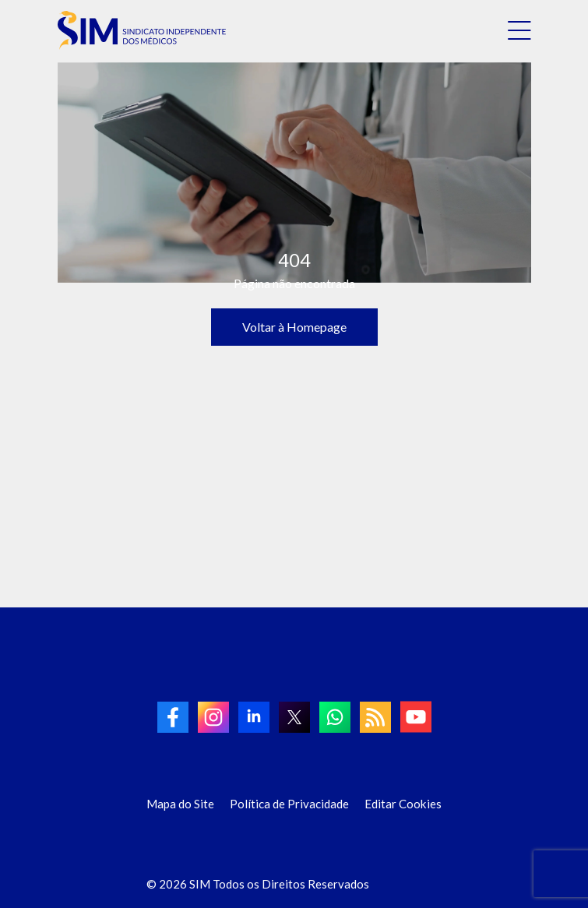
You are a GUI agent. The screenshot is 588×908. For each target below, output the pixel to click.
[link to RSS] (375, 717)
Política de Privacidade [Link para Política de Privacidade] (289, 804)
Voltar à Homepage (294, 327)
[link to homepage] (142, 30)
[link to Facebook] (173, 717)
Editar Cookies (403, 804)
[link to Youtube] (416, 717)
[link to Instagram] (213, 717)
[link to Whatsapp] (335, 717)
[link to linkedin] (254, 717)
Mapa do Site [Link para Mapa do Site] (180, 804)
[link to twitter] (294, 717)
